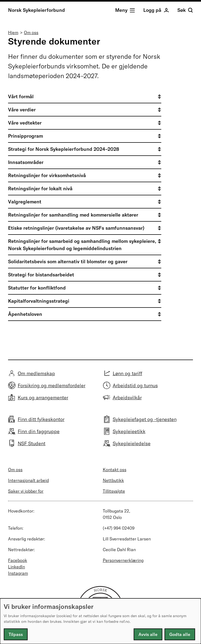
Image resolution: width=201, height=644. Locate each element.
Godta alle (180, 634)
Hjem (13, 32)
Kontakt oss (115, 470)
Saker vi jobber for (26, 491)
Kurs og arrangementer (43, 398)
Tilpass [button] (16, 634)
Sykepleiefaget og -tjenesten (145, 419)
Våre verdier (22, 110)
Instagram (18, 573)
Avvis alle (148, 634)
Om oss (31, 32)
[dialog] (100, 621)
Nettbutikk (113, 480)
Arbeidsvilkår (127, 398)
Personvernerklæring (123, 560)
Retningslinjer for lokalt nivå (40, 189)
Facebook (18, 560)
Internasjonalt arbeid (28, 480)
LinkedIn (17, 567)
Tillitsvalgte (114, 491)
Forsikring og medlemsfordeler (52, 385)
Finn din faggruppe (39, 431)
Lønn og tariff (127, 373)
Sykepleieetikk (129, 431)
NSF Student (32, 443)
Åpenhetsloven (25, 314)
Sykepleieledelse (132, 443)
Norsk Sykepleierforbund (36, 10)
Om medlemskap (36, 373)
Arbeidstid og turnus (135, 385)
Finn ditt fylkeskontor (41, 419)
